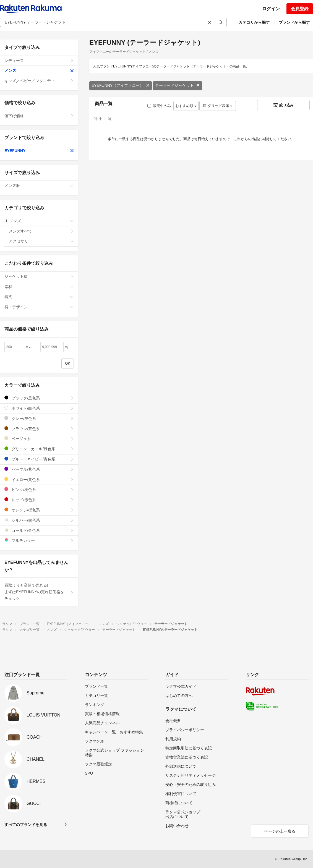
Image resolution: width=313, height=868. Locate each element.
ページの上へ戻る (280, 831)
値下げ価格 (39, 116)
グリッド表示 (218, 106)
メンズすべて (41, 231)
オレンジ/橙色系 (39, 510)
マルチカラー (39, 540)
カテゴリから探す (254, 22)
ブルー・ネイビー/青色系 (39, 459)
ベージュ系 (39, 439)
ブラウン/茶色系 (39, 429)
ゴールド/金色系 (39, 530)
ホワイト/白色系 (39, 408)
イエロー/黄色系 (39, 479)
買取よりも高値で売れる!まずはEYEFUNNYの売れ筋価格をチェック (39, 592)
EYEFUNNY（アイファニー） (121, 85)
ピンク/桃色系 (39, 489)
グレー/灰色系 (39, 418)
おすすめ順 (186, 106)
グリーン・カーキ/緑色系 (39, 449)
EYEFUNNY (39, 151)
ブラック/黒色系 (39, 398)
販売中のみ (159, 106)
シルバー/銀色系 (39, 520)
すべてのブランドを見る (26, 825)
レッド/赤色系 (39, 500)
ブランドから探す (294, 22)
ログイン (271, 9)
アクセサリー (41, 241)
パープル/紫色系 (39, 469)
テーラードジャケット (178, 85)
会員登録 (300, 9)
